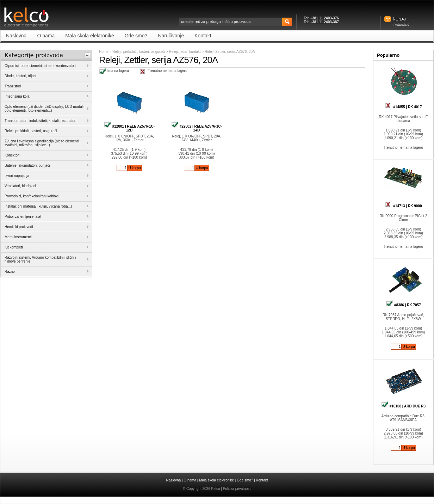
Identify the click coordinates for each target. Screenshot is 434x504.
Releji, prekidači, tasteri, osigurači (139, 52)
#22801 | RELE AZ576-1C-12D (129, 128)
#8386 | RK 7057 (403, 305)
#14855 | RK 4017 (404, 107)
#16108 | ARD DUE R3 (403, 406)
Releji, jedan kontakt (185, 52)
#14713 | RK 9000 (404, 206)
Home (104, 52)
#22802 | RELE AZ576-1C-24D (197, 128)
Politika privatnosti (237, 489)
